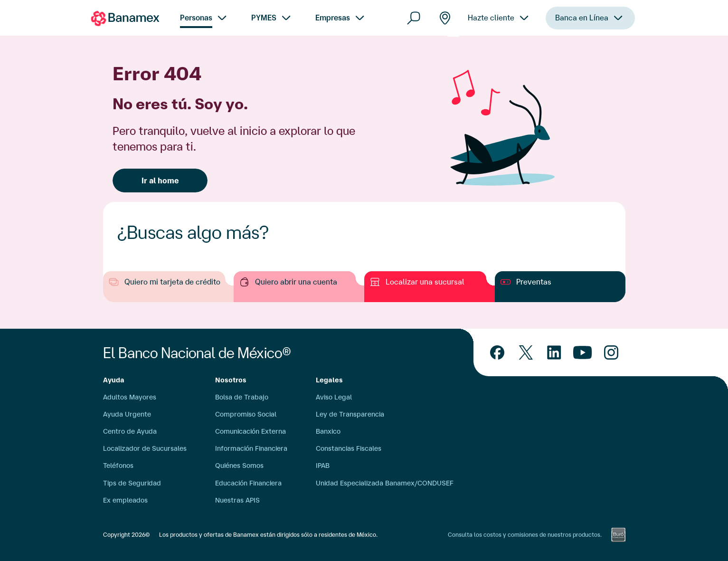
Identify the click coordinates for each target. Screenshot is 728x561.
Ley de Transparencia (350, 414)
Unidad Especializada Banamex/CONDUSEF (385, 483)
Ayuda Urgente (127, 414)
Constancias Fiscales (349, 448)
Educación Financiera (248, 483)
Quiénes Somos (239, 466)
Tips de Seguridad (132, 483)
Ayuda (114, 380)
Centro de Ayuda (130, 431)
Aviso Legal (334, 397)
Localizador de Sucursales (145, 448)
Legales (329, 380)
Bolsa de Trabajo (242, 397)
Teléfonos (118, 466)
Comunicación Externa (251, 431)
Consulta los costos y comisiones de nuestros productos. (525, 535)
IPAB (323, 466)
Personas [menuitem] (196, 18)
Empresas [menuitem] (333, 18)
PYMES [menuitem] (264, 18)
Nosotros (231, 380)
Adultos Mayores (130, 397)
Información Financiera (251, 448)
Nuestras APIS (237, 500)
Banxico (328, 431)
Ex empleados (125, 500)
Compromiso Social (246, 414)
